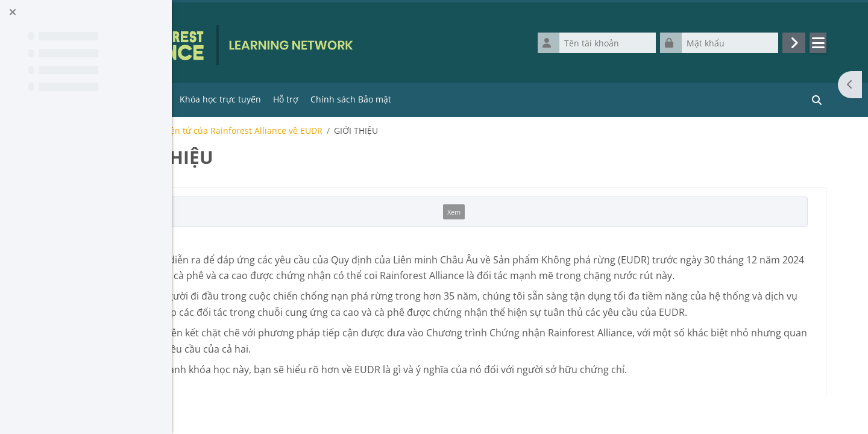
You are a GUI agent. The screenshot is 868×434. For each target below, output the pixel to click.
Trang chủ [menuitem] (233, 99)
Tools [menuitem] (276, 99)
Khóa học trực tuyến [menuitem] (348, 99)
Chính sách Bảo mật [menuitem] (478, 99)
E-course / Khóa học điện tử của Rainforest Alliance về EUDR (328, 131)
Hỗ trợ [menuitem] (413, 99)
